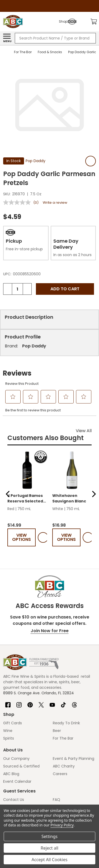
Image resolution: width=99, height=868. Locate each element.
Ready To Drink (66, 723)
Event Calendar (17, 781)
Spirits (9, 738)
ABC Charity (64, 766)
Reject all (49, 848)
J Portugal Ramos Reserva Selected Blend (25, 498)
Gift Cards (13, 723)
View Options (22, 537)
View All (84, 431)
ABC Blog (11, 774)
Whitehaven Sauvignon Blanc (69, 498)
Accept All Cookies (50, 860)
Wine (8, 731)
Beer (57, 731)
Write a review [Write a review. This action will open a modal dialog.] (55, 203)
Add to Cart (65, 289)
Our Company (16, 759)
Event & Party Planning (74, 759)
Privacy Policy (62, 825)
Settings (49, 836)
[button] (8, 494)
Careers (60, 774)
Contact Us (14, 800)
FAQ (56, 800)
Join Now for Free (50, 631)
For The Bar (63, 738)
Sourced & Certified (21, 766)
